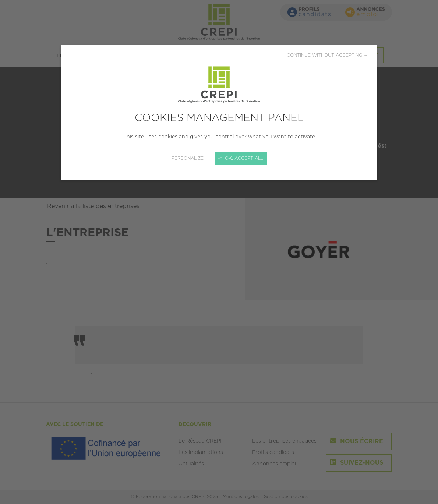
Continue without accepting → (327, 55)
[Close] (219, 252)
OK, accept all (241, 158)
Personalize (188, 158)
